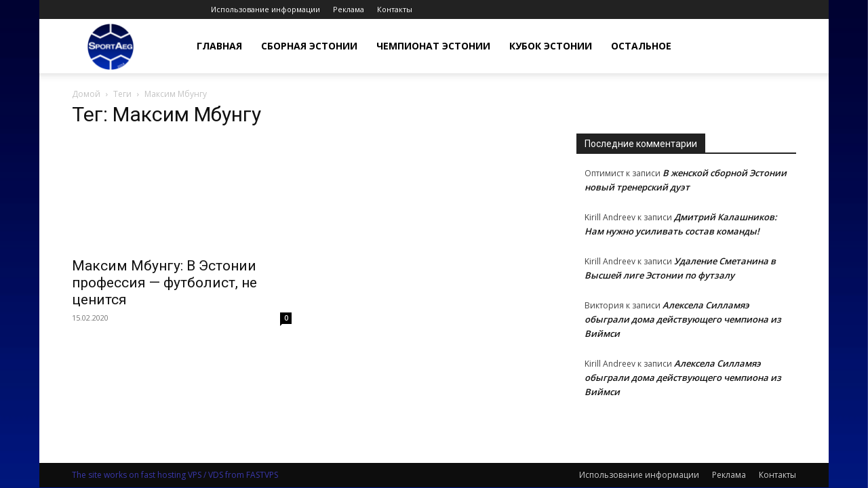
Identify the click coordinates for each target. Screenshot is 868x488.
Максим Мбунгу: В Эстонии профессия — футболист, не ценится (164, 283)
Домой (86, 94)
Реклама (349, 9)
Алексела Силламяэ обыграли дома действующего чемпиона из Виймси (683, 319)
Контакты (395, 9)
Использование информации (265, 9)
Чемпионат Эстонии (433, 46)
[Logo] (111, 46)
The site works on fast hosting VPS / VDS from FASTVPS (175, 475)
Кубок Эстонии (551, 46)
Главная (219, 46)
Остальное (641, 46)
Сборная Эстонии (309, 46)
